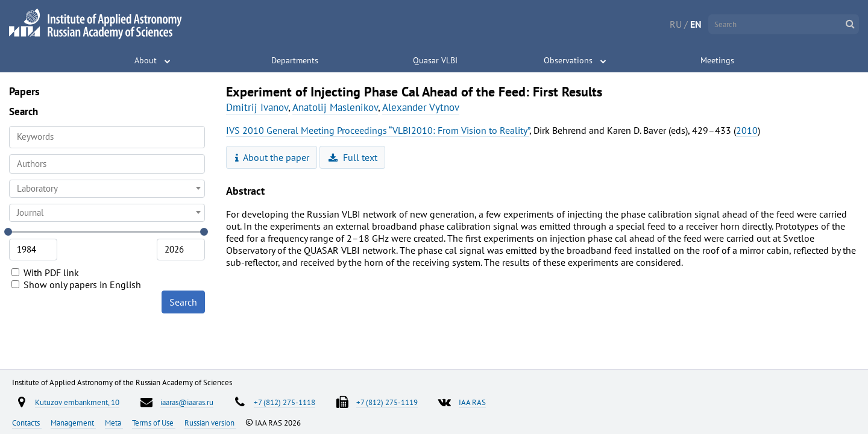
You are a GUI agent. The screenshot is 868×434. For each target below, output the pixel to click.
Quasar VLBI (435, 60)
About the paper (272, 157)
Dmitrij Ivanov (257, 107)
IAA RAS (472, 402)
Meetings (717, 60)
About (146, 60)
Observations (568, 60)
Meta (114, 423)
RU (676, 24)
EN (696, 24)
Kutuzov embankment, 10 (77, 402)
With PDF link (45, 272)
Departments (295, 60)
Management (73, 423)
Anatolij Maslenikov (335, 107)
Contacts (27, 423)
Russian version (210, 423)
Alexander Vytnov (421, 107)
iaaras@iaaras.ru (187, 402)
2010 (747, 130)
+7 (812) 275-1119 (387, 402)
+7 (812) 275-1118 (285, 402)
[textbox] (107, 189)
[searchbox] (107, 164)
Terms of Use (154, 423)
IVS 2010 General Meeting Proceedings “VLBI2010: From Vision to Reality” (378, 130)
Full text (353, 157)
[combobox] (107, 164)
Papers (24, 91)
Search (183, 302)
